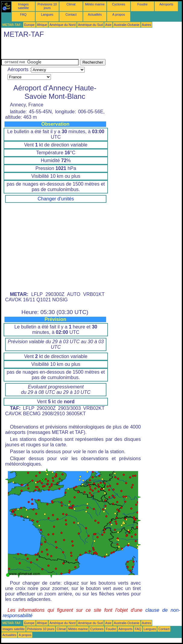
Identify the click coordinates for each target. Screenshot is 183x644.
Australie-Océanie (127, 25)
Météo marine (95, 4)
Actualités (95, 14)
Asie (108, 25)
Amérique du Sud (90, 25)
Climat (71, 4)
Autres (147, 25)
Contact (71, 14)
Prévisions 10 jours (47, 6)
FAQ (23, 14)
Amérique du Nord (62, 25)
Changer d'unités (56, 199)
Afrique (42, 25)
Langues (47, 14)
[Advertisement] (72, 50)
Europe (29, 25)
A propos (118, 14)
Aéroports (166, 4)
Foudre (143, 4)
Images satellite (23, 6)
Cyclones (119, 4)
